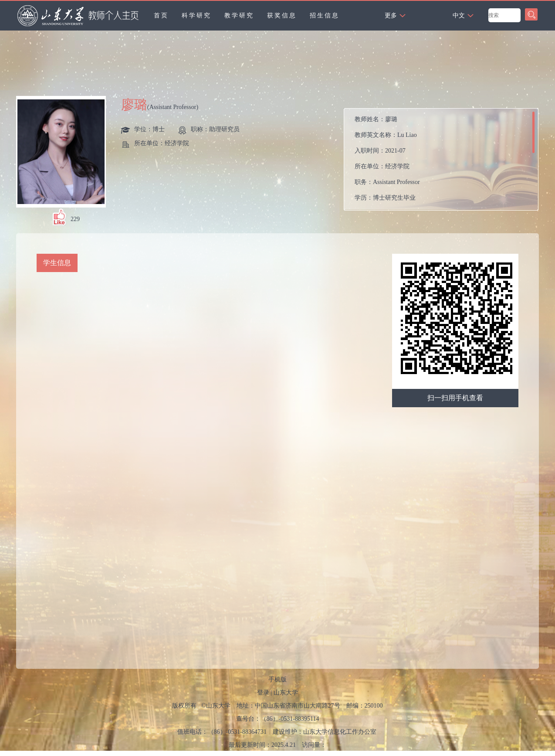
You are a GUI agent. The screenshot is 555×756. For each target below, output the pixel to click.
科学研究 (196, 15)
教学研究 (239, 15)
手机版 (277, 679)
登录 (263, 693)
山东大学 (286, 693)
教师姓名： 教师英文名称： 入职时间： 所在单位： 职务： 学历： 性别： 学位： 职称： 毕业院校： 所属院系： (411, 162)
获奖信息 (282, 15)
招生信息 (325, 15)
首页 (161, 15)
